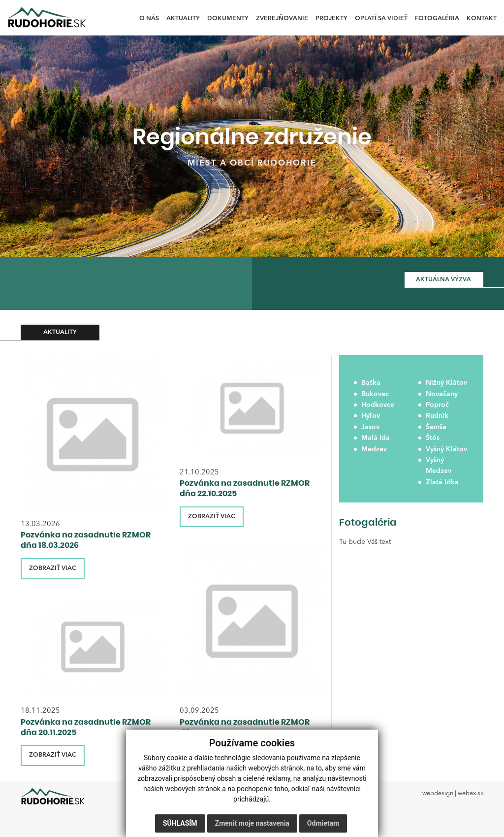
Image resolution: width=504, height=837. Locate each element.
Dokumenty (228, 18)
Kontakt (482, 18)
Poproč (437, 405)
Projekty (331, 18)
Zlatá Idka (442, 482)
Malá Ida (376, 438)
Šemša (436, 427)
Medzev (374, 449)
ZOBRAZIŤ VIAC (53, 568)
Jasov (370, 427)
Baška (371, 383)
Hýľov (371, 416)
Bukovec (375, 394)
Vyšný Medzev (439, 466)
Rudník (437, 416)
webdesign (438, 793)
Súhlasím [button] (180, 823)
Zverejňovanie (282, 18)
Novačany (442, 394)
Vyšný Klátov (446, 449)
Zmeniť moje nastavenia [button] (252, 823)
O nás (149, 18)
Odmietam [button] (323, 823)
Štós (433, 438)
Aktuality (183, 18)
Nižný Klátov (446, 383)
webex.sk (471, 793)
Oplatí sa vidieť (381, 18)
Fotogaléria (437, 18)
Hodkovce (378, 405)
